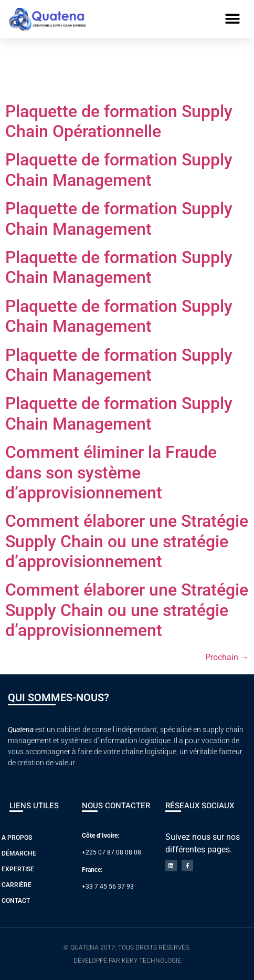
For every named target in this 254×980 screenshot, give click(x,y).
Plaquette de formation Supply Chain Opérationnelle (119, 121)
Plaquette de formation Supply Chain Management (119, 170)
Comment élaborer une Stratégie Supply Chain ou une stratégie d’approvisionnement (127, 541)
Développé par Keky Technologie (127, 961)
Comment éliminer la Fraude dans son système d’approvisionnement (111, 472)
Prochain (227, 657)
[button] (233, 19)
